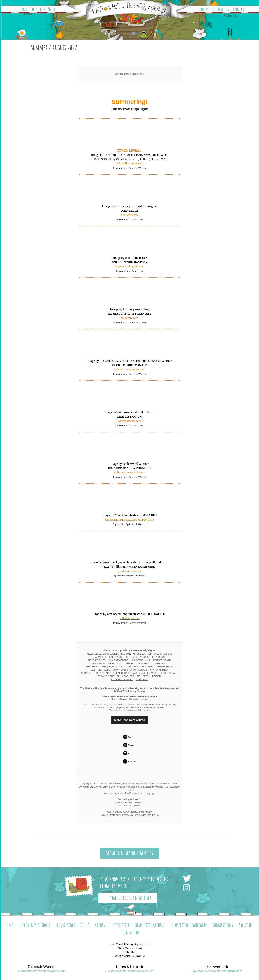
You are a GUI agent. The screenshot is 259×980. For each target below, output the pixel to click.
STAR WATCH (116, 667)
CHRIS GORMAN (169, 673)
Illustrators (65, 925)
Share (131, 737)
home (9, 925)
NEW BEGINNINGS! (96, 667)
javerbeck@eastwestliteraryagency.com (217, 971)
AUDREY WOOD (149, 673)
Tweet (131, 745)
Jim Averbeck (217, 967)
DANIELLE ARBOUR (118, 660)
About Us (223, 9)
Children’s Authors (34, 925)
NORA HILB (87, 673)
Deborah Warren (42, 967)
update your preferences (120, 815)
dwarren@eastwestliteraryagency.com (42, 971)
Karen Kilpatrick (129, 967)
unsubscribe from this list (146, 815)
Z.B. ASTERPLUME (101, 670)
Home (23, 9)
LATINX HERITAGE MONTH (139, 667)
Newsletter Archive (150, 925)
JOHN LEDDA (158, 657)
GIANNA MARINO (159, 670)
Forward (132, 762)
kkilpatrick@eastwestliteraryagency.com (129, 971)
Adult (51, 9)
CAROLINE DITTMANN (103, 663)
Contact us (239, 9)
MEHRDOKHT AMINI (128, 673)
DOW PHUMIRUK (164, 667)
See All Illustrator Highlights (129, 853)
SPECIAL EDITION (152, 676)
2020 (124, 670)
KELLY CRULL (94, 654)
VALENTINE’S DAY (163, 654)
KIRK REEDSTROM (142, 654)
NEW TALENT (145, 663)
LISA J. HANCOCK (140, 657)
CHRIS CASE (109, 654)
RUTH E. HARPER (126, 663)
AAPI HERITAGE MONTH (158, 660)
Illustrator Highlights (189, 925)
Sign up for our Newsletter (131, 898)
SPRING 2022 (124, 654)
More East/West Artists (129, 720)
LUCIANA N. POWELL (122, 679)
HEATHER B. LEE (97, 660)
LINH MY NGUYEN (118, 657)
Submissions (206, 9)
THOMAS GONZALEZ (109, 676)
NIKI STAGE (137, 660)
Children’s (37, 9)
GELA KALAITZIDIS (105, 673)
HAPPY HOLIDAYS (138, 670)
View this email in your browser (129, 74)
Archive (101, 925)
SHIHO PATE (161, 663)
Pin (130, 754)
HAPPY (117, 670)
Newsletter (121, 925)
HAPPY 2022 (100, 657)
